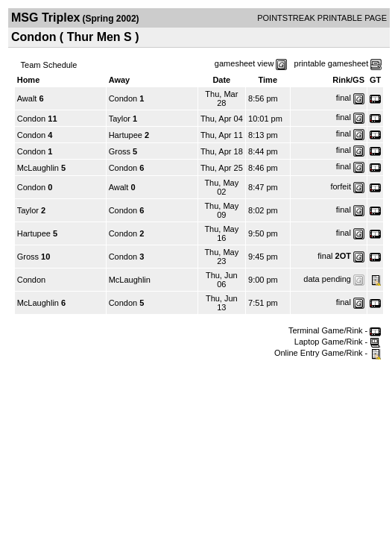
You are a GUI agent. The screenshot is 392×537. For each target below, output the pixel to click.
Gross (120, 151)
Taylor (120, 119)
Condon (123, 98)
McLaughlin (38, 168)
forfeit (341, 186)
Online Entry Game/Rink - (328, 353)
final (344, 98)
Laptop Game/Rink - (338, 342)
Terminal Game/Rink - (335, 330)
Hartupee (126, 135)
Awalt (27, 98)
